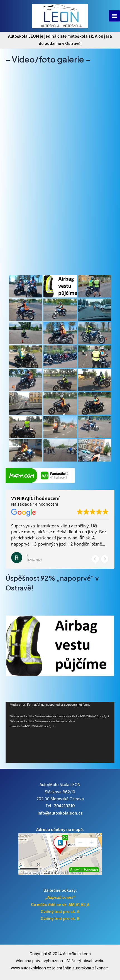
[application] (60, 732)
